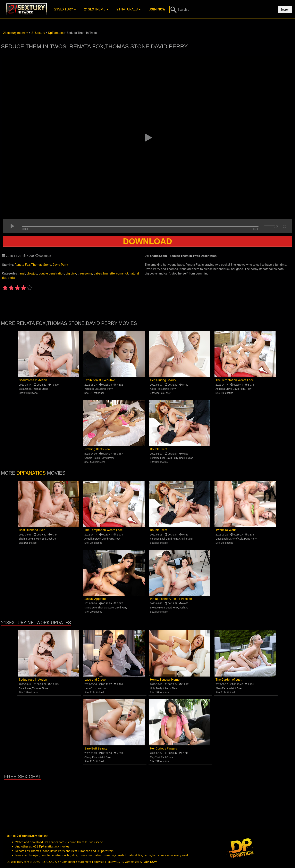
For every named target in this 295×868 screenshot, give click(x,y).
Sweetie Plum (157, 608)
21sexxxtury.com (18, 862)
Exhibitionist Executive (100, 380)
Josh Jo (52, 539)
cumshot (122, 273)
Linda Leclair (222, 539)
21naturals (129, 9)
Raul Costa (167, 757)
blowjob (32, 273)
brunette (109, 273)
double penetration (52, 273)
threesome (85, 273)
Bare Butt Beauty (96, 748)
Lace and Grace (95, 680)
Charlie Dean (186, 458)
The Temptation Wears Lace (235, 380)
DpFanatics (227, 393)
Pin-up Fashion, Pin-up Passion (171, 599)
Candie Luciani (92, 458)
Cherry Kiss (91, 757)
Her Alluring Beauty (163, 380)
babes (98, 273)
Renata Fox (22, 265)
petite (12, 278)
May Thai (155, 757)
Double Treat (159, 449)
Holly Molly (156, 688)
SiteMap (99, 862)
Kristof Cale (237, 539)
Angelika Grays (224, 389)
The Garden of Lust (229, 680)
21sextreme (96, 9)
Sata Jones (25, 389)
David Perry (60, 265)
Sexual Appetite (95, 599)
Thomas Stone (41, 265)
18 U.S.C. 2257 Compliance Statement (67, 862)
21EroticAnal (31, 393)
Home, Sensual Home (165, 680)
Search (285, 10)
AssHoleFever (163, 393)
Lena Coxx (90, 688)
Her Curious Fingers (163, 748)
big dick (71, 273)
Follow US (113, 862)
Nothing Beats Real (97, 449)
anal (22, 273)
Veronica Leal (92, 389)
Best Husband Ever (32, 530)
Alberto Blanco (171, 688)
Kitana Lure (91, 608)
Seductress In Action (33, 380)
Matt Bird (41, 539)
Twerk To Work (226, 530)
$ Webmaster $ (132, 862)
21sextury (65, 9)
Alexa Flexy (156, 389)
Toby (249, 389)
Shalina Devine (27, 539)
